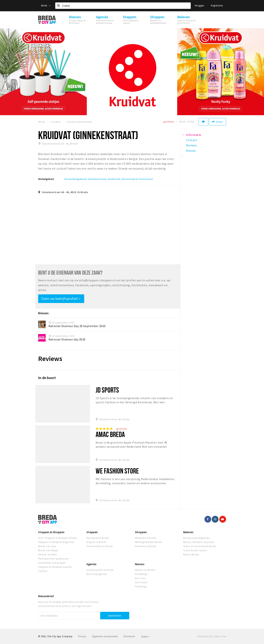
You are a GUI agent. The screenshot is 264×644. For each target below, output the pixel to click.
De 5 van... (141, 578)
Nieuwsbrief (46, 596)
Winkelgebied (46, 179)
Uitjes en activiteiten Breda (200, 546)
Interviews (141, 582)
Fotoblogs (141, 586)
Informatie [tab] (194, 135)
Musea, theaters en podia (199, 542)
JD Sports (107, 390)
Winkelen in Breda (146, 538)
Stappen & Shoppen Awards (55, 567)
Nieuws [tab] (191, 151)
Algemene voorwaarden (105, 636)
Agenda (91, 564)
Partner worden (48, 554)
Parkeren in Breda (146, 546)
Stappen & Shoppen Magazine (56, 542)
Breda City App (47, 546)
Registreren (217, 6)
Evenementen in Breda (100, 570)
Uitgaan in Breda (96, 542)
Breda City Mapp (48, 550)
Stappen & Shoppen (51, 532)
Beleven (188, 532)
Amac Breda (110, 434)
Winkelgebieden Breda (149, 542)
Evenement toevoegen (52, 563)
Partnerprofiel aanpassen (54, 559)
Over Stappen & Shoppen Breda (57, 538)
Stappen (92, 532)
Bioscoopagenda (97, 574)
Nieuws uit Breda (145, 570)
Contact (43, 571)
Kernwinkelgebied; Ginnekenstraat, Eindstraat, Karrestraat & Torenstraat (109, 179)
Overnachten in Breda (100, 546)
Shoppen (141, 532)
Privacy (82, 636)
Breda (46, 6)
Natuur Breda (191, 554)
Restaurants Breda (98, 538)
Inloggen (199, 6)
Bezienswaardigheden (197, 538)
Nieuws (140, 564)
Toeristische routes (195, 550)
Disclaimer (129, 636)
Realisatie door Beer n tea (212, 636)
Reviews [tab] (191, 145)
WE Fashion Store (117, 471)
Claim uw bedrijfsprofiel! (61, 299)
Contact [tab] (192, 140)
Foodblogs (141, 574)
